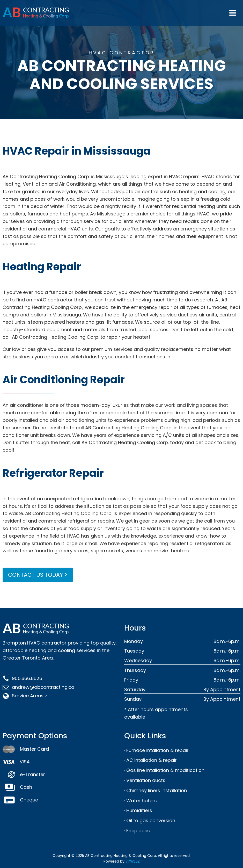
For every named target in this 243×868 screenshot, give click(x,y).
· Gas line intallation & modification (164, 770)
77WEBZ (133, 861)
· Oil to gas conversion (150, 820)
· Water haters (141, 801)
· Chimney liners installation (156, 790)
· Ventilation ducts (145, 780)
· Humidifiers (138, 810)
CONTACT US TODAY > (38, 575)
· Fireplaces (137, 831)
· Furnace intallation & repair (156, 750)
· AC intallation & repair (150, 760)
